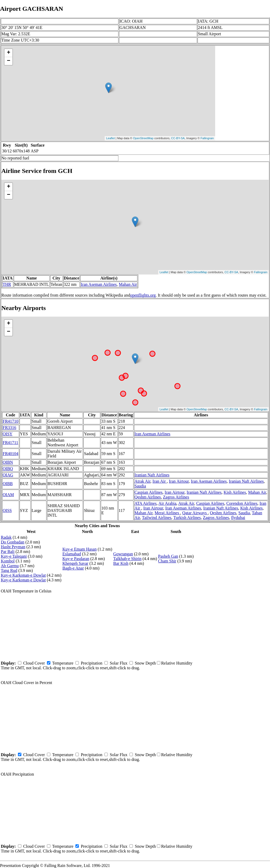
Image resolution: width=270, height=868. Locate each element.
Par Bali (8, 552)
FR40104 (11, 454)
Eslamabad (72, 554)
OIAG (8, 475)
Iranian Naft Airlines (152, 475)
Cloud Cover (34, 663)
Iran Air (160, 481)
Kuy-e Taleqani (14, 556)
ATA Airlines (146, 503)
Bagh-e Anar (73, 568)
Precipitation (91, 663)
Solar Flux (119, 663)
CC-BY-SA (178, 138)
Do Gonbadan (13, 542)
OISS (7, 510)
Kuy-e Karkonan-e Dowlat (23, 575)
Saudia (140, 486)
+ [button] (9, 53)
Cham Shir (167, 561)
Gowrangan (123, 554)
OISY (8, 434)
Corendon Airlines (242, 503)
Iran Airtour (179, 481)
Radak (6, 537)
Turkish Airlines (187, 518)
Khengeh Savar (75, 563)
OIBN (8, 462)
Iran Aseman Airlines (99, 284)
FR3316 (9, 428)
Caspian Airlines (148, 492)
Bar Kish (121, 563)
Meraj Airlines (167, 513)
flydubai (238, 518)
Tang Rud (9, 570)
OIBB (8, 484)
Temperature (63, 663)
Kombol (8, 561)
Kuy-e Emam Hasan (80, 549)
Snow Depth (145, 663)
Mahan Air (128, 284)
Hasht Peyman (13, 547)
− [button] (9, 61)
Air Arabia (167, 503)
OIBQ (8, 469)
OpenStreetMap (143, 138)
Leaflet (110, 138)
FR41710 (11, 421)
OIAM (8, 495)
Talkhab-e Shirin (127, 559)
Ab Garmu (10, 566)
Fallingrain (207, 138)
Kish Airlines (235, 492)
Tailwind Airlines (156, 518)
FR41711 (10, 443)
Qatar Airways (195, 513)
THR (7, 284)
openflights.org (143, 295)
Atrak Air (142, 481)
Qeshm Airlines (148, 497)
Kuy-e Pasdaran (76, 559)
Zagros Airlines (176, 497)
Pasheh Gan (168, 556)
